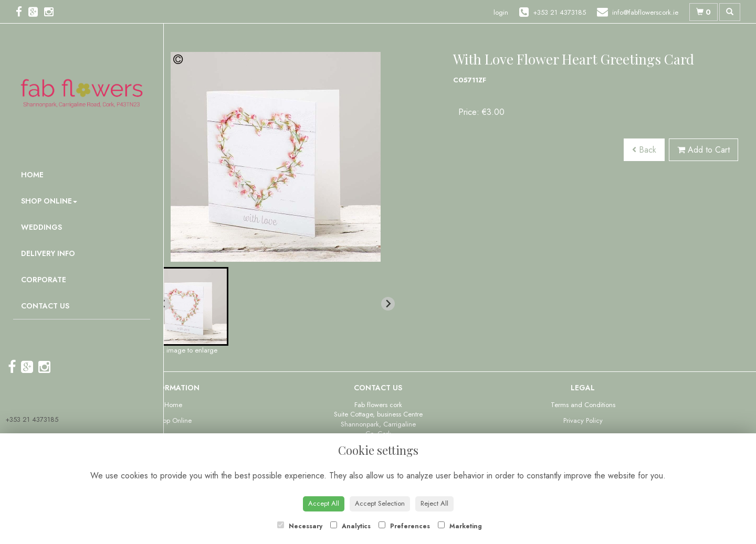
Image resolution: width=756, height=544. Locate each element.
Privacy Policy (583, 420)
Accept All (324, 503)
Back (644, 150)
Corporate (44, 280)
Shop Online (49, 201)
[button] (189, 306)
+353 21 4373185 (32, 419)
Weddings (41, 227)
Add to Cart (703, 150)
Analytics (350, 526)
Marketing (460, 526)
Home (32, 175)
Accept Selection (380, 503)
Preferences (404, 526)
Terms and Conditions (583, 405)
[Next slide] (388, 304)
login (501, 12)
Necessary (300, 526)
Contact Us (45, 306)
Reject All (434, 503)
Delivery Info (48, 253)
